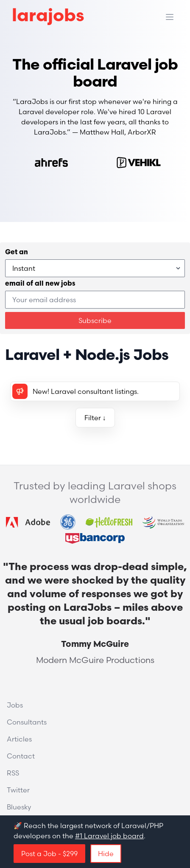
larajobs (48, 17)
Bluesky (19, 807)
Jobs (15, 705)
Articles (19, 739)
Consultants (27, 722)
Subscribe (95, 320)
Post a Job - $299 (49, 854)
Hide (106, 854)
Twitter (18, 790)
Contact (21, 756)
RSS (13, 773)
